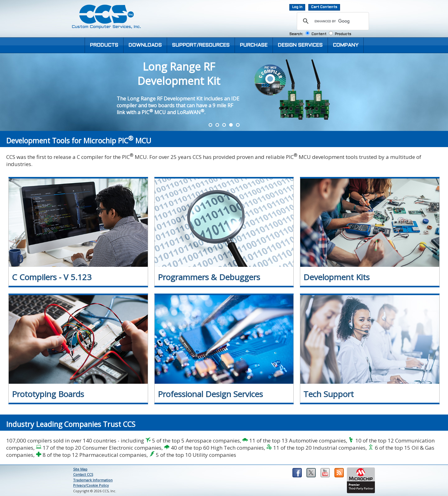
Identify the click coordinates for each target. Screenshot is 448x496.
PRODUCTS (104, 45)
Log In (297, 7)
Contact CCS (83, 474)
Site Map (80, 469)
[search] (332, 21)
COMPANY (346, 45)
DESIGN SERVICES (300, 45)
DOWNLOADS (145, 45)
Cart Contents (324, 7)
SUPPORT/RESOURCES (201, 45)
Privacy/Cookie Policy (91, 485)
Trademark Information (93, 480)
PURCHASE (254, 45)
